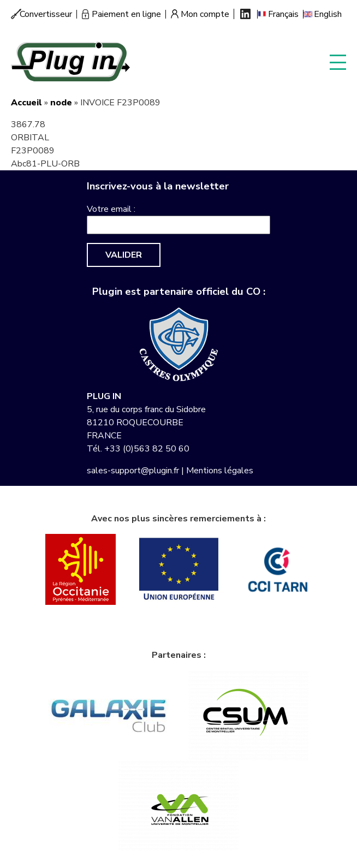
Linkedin (245, 14)
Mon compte (205, 14)
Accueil (26, 103)
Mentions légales (220, 471)
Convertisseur (46, 14)
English (328, 14)
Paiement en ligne (126, 14)
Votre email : (111, 209)
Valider (124, 255)
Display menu (338, 61)
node (61, 103)
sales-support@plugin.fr (133, 471)
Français (283, 14)
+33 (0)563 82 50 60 (147, 449)
